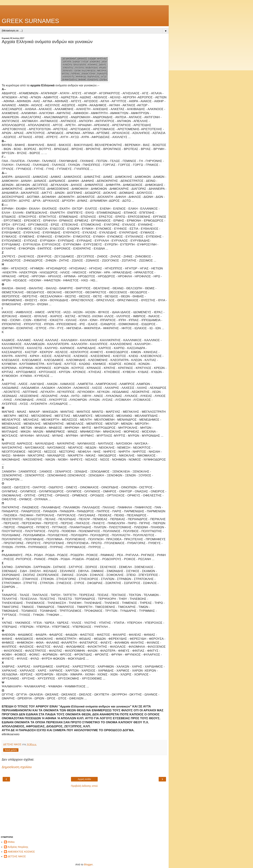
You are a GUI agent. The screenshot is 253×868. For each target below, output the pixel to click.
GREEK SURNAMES (30, 21)
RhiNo (11, 842)
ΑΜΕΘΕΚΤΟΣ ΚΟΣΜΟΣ (21, 852)
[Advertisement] (84, 10)
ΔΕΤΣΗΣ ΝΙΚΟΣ (17, 856)
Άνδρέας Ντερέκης (18, 847)
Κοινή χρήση (11, 750)
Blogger (88, 864)
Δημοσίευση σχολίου (17, 767)
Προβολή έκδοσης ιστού (84, 786)
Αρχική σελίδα (84, 779)
